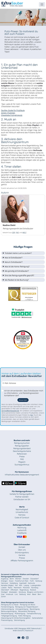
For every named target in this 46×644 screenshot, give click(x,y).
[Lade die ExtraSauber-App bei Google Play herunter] (20, 483)
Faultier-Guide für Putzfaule (13, 110)
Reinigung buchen (22, 443)
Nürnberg (35, 588)
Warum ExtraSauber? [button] (12, 262)
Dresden (26, 579)
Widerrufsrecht (18, 631)
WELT (24, 233)
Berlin (12, 579)
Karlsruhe (31, 583)
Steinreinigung (19, 620)
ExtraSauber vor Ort (22, 499)
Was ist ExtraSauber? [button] (12, 258)
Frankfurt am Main (22, 581)
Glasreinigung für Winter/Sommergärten (16, 618)
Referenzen (22, 454)
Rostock (33, 590)
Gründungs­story (22, 552)
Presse (22, 558)
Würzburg (22, 592)
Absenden (23, 400)
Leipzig (26, 585)
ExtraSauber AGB (11, 628)
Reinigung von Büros (28, 605)
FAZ (17, 233)
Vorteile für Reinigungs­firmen (22, 494)
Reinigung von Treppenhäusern (27, 607)
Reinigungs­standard (22, 448)
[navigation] (12, 4)
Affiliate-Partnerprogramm (22, 561)
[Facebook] (23, 638)
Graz (3, 594)
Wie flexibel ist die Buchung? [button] (15, 280)
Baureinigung (35, 609)
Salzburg (22, 594)
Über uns (22, 550)
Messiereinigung (7, 614)
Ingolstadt (23, 583)
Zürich (3, 597)
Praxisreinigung (7, 620)
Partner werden (22, 497)
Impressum (29, 631)
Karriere (22, 555)
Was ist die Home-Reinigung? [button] (16, 267)
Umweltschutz (22, 512)
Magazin (22, 462)
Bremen (18, 579)
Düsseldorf (34, 579)
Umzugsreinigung (22, 609)
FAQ (22, 459)
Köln (21, 585)
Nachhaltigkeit (22, 509)
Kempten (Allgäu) (7, 585)
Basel (34, 594)
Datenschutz (36, 628)
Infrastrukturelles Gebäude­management (22, 475)
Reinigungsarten (22, 446)
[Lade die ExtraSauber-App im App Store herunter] (8, 483)
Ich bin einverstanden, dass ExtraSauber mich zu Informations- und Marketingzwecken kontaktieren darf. (24, 393)
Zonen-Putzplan (8, 113)
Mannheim (18, 588)
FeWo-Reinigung (24, 616)
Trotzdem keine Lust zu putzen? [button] (17, 253)
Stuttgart (4, 592)
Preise (22, 457)
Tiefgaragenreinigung (9, 616)
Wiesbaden (13, 592)
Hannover (5, 583)
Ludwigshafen (36, 585)
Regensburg (24, 590)
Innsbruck (10, 594)
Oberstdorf (5, 590)
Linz (16, 594)
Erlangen (4, 581)
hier (32, 415)
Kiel (16, 585)
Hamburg (39, 581)
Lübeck (4, 588)
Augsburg (5, 579)
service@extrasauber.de (10, 411)
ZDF (14, 233)
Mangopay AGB (24, 628)
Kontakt (22, 547)
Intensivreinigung (7, 609)
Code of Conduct (22, 518)
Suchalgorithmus (22, 465)
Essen (11, 581)
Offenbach (14, 590)
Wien (29, 594)
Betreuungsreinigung (9, 611)
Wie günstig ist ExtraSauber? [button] (16, 271)
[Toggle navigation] (42, 4)
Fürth (32, 581)
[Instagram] (27, 638)
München (26, 588)
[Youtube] (19, 638)
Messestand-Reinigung (27, 611)
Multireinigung (20, 614)
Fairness (22, 515)
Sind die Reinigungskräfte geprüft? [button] (18, 275)
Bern (39, 594)
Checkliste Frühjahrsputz (12, 115)
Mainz (10, 588)
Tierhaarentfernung (34, 614)
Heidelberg (14, 583)
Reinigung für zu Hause (10, 605)
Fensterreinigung (7, 607)
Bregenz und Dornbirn (35, 592)
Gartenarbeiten (38, 618)
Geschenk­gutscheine (22, 451)
